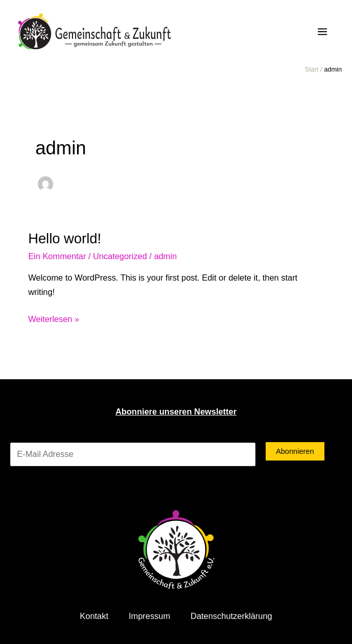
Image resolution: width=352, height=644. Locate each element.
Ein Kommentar (57, 256)
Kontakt (94, 616)
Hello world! (65, 238)
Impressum (149, 616)
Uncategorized (120, 256)
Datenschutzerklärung (231, 616)
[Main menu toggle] (322, 32)
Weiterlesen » (54, 318)
